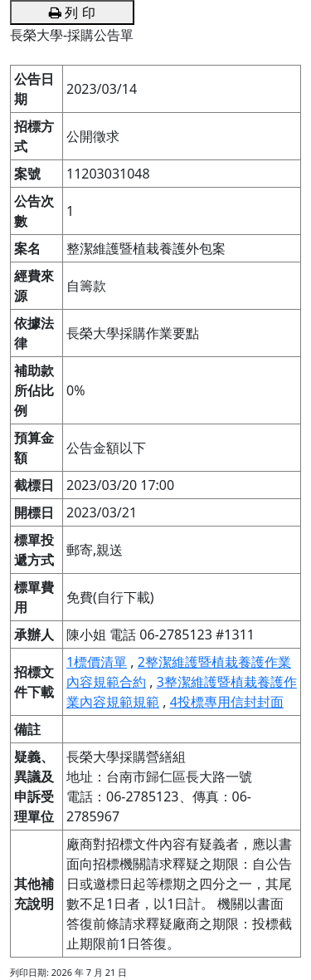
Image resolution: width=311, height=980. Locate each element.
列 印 (72, 12)
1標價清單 (97, 662)
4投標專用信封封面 (227, 702)
